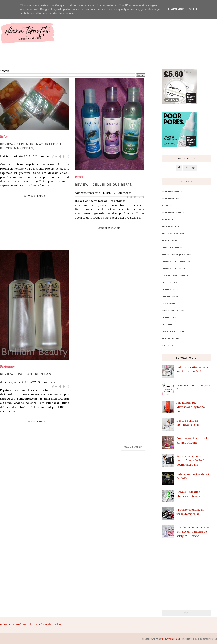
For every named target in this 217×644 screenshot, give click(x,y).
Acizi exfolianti (171, 324)
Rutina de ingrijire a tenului (178, 254)
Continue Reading (35, 196)
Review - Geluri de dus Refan (104, 185)
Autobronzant (171, 296)
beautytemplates (171, 639)
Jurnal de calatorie (173, 310)
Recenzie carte (170, 226)
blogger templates (207, 639)
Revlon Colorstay (173, 338)
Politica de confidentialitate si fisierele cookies (31, 624)
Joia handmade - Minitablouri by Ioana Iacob (191, 407)
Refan (4, 137)
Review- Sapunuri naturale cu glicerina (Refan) (31, 146)
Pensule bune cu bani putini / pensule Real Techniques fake (190, 460)
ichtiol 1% (168, 345)
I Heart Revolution (173, 331)
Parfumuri (8, 367)
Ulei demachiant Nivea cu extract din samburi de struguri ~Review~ (193, 532)
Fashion (167, 205)
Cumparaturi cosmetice (176, 261)
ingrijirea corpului (173, 212)
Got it (193, 9)
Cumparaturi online (174, 268)
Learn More (177, 9)
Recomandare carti (173, 233)
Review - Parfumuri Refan (26, 374)
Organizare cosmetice (175, 275)
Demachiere (169, 303)
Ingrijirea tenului (172, 191)
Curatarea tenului (173, 247)
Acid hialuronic (171, 289)
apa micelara (169, 282)
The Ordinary (170, 240)
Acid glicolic (169, 317)
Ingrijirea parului (172, 198)
